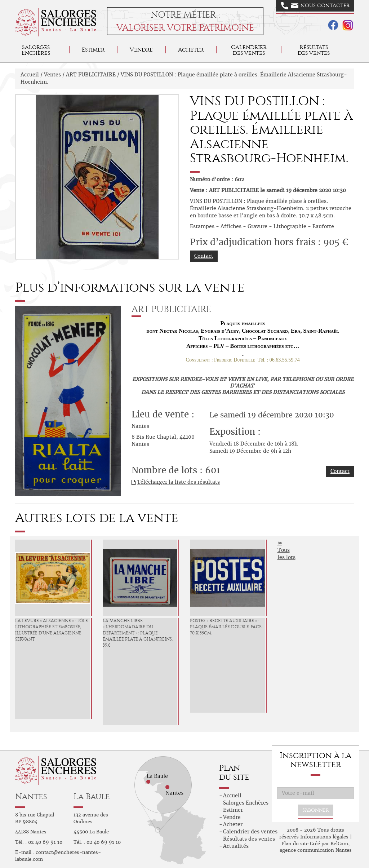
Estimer (93, 50)
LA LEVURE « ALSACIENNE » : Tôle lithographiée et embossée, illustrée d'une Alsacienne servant (52, 630)
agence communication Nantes (316, 850)
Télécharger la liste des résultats (178, 482)
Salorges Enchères (246, 803)
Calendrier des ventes (249, 50)
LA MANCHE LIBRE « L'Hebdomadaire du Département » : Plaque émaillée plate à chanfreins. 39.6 (138, 633)
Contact (204, 256)
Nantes (31, 796)
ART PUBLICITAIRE (91, 75)
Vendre (141, 50)
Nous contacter (315, 6)
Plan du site (295, 844)
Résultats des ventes (249, 839)
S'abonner (316, 810)
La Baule (92, 796)
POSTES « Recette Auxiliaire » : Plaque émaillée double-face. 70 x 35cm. (226, 627)
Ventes (52, 75)
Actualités (236, 846)
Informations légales (324, 837)
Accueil (30, 75)
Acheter (191, 50)
